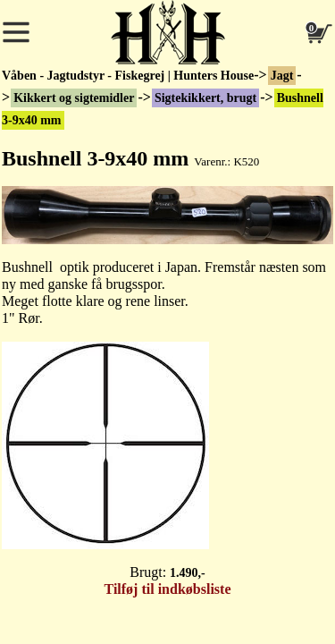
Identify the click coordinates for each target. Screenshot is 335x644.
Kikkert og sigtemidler (74, 98)
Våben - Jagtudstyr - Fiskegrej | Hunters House (128, 76)
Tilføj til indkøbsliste (168, 589)
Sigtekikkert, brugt (205, 98)
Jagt (282, 76)
